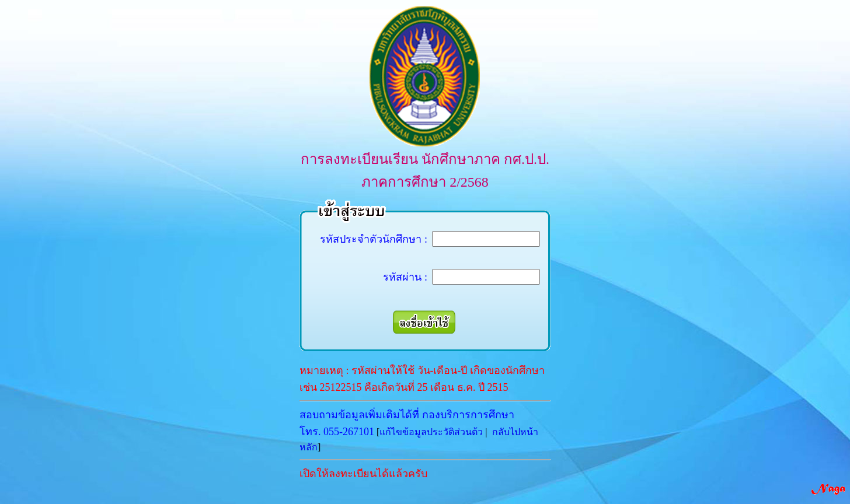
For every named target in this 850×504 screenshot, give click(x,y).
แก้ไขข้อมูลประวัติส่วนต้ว (431, 432)
